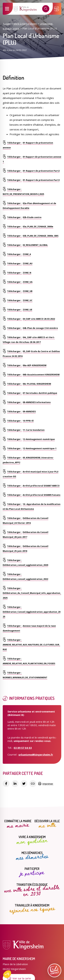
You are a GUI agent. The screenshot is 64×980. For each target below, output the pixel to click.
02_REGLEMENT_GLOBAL (35, 245)
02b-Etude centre (32, 217)
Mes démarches (32, 856)
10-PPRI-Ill (28, 421)
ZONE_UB (28, 291)
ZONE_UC (28, 300)
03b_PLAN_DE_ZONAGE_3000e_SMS (41, 236)
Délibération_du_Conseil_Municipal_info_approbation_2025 (32, 595)
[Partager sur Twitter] (24, 784)
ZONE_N (27, 273)
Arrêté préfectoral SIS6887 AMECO (41, 486)
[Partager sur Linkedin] (15, 784)
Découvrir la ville (47, 824)
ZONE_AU (28, 264)
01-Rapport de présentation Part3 (41, 180)
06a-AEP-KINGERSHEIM (35, 365)
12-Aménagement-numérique (39, 439)
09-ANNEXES (29, 412)
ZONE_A (27, 254)
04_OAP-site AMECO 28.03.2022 (39, 319)
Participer (32, 872)
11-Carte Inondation (34, 430)
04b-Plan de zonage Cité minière (40, 328)
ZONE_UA (28, 282)
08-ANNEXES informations (37, 402)
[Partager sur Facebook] (6, 784)
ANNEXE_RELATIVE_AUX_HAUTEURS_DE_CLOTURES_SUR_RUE (31, 647)
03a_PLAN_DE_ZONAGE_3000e (38, 227)
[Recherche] (46, 9)
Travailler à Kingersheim (32, 908)
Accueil (7, 24)
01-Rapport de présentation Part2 (41, 171)
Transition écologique (32, 890)
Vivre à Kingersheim (25, 24)
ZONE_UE (27, 310)
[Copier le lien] (33, 784)
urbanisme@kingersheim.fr (36, 755)
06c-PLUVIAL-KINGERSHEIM (37, 384)
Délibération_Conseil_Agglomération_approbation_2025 (32, 614)
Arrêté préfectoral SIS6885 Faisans (42, 495)
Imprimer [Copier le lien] (46, 784)
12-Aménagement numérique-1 (40, 448)
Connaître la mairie (18, 824)
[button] (7, 974)
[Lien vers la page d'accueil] (25, 11)
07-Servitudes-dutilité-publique (40, 393)
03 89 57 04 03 (23, 748)
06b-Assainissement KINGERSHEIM (41, 375)
